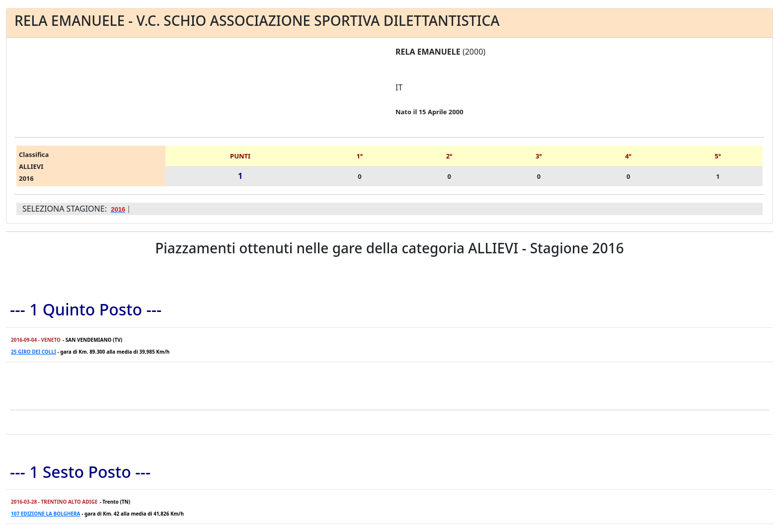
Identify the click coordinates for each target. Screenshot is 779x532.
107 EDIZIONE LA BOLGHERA (46, 514)
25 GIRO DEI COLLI (34, 352)
